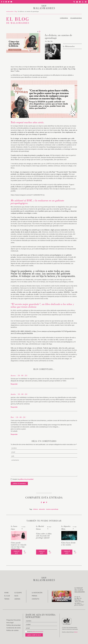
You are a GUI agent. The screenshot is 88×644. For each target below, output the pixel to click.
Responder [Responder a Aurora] (14, 384)
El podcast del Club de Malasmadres (80, 590)
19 (25, 552)
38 (50, 552)
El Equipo (18, 593)
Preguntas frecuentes (14, 620)
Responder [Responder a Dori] (14, 434)
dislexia (36, 509)
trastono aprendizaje (52, 509)
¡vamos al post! (17, 552)
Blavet (76, 632)
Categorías (64, 18)
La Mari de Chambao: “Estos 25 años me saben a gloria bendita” (79, 602)
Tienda (7, 599)
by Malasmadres (69, 46)
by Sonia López (14, 528)
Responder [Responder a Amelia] (14, 407)
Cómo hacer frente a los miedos (68, 544)
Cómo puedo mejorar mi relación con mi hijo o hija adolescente (19, 546)
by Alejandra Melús (66, 528)
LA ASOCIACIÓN (37, 593)
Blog (16, 11)
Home (6, 593)
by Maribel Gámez (40, 528)
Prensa (34, 596)
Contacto (35, 599)
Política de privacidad (13, 625)
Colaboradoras (76, 18)
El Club (7, 596)
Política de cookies (12, 630)
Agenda (17, 599)
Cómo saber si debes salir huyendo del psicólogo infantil (44, 536)
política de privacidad (38, 631)
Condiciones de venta (14, 628)
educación (42, 509)
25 (75, 552)
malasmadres (10, 11)
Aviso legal (10, 623)
